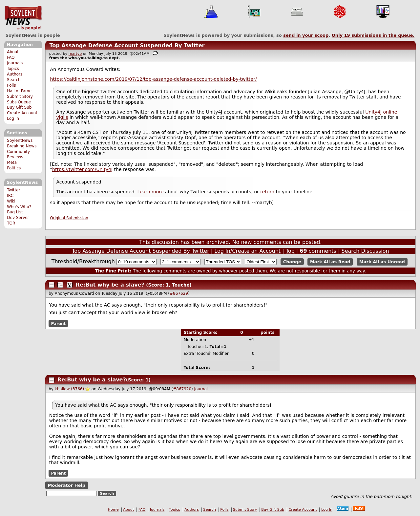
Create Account (22, 113)
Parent (58, 323)
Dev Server (18, 218)
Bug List (15, 212)
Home (113, 510)
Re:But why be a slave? (110, 285)
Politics (14, 168)
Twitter (13, 190)
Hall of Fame (19, 91)
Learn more (150, 192)
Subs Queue (19, 102)
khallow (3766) (69, 389)
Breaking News (22, 146)
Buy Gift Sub (19, 107)
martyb (75, 54)
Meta (12, 162)
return (267, 192)
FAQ (11, 57)
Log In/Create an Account (247, 251)
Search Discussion (365, 251)
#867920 (182, 389)
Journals (15, 63)
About (13, 52)
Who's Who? (19, 207)
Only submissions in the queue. (373, 35)
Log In (13, 118)
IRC (10, 196)
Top (290, 251)
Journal (201, 389)
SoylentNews (23, 18)
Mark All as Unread (382, 262)
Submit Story (20, 97)
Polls (11, 85)
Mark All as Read (330, 262)
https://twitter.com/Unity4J (82, 169)
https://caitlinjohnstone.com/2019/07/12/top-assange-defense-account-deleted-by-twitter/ (154, 79)
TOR (11, 223)
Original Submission (69, 218)
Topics (13, 69)
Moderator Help (66, 485)
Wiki (11, 201)
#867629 (179, 293)
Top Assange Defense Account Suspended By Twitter (127, 45)
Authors (15, 74)
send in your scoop (306, 35)
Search (14, 80)
